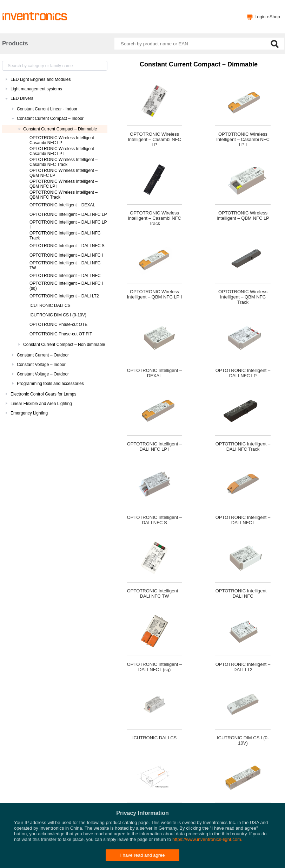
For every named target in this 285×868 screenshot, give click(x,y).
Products (15, 43)
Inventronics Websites (125, 859)
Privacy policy (164, 859)
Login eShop (267, 17)
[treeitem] (55, 79)
